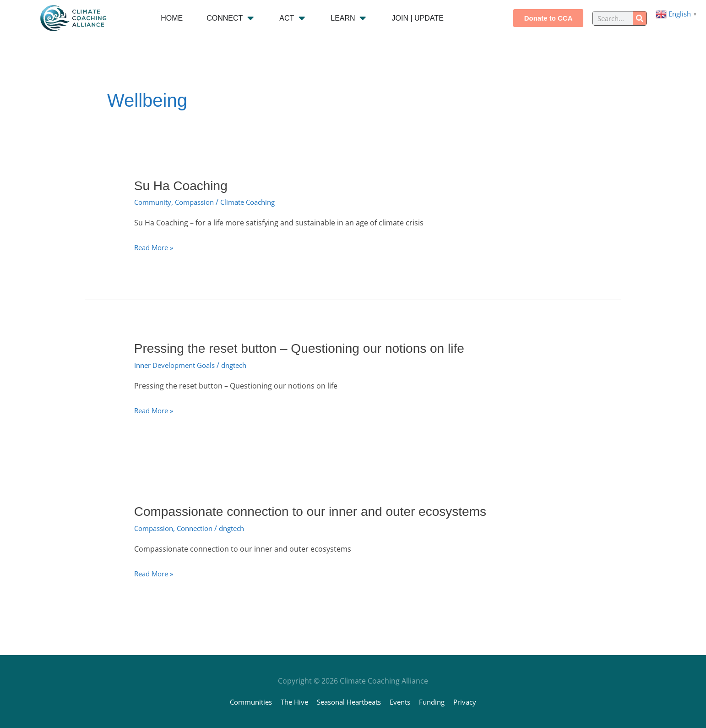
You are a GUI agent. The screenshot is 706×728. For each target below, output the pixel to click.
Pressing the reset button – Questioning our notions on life (311, 348)
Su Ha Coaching (184, 185)
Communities (242, 701)
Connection (201, 527)
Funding (440, 701)
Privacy (475, 701)
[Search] (640, 18)
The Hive (289, 701)
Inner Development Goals (178, 365)
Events (405, 701)
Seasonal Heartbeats (349, 701)
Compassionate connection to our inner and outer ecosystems (323, 511)
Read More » (156, 247)
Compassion (200, 202)
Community (154, 202)
